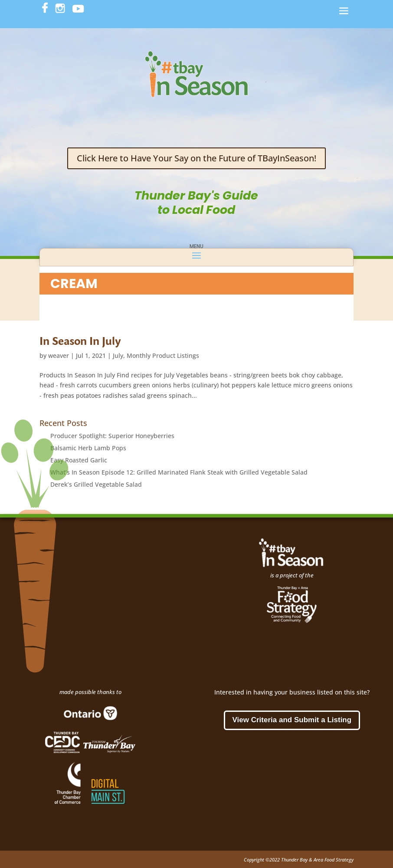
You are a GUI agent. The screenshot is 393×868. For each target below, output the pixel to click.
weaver (59, 355)
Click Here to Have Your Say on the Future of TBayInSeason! (196, 158)
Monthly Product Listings (163, 355)
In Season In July (80, 341)
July (118, 355)
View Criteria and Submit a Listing (292, 720)
